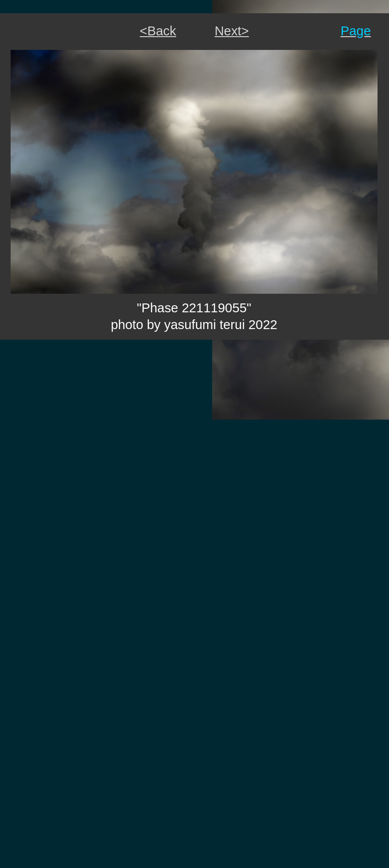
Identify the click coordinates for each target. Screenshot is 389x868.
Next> (231, 31)
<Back (158, 31)
